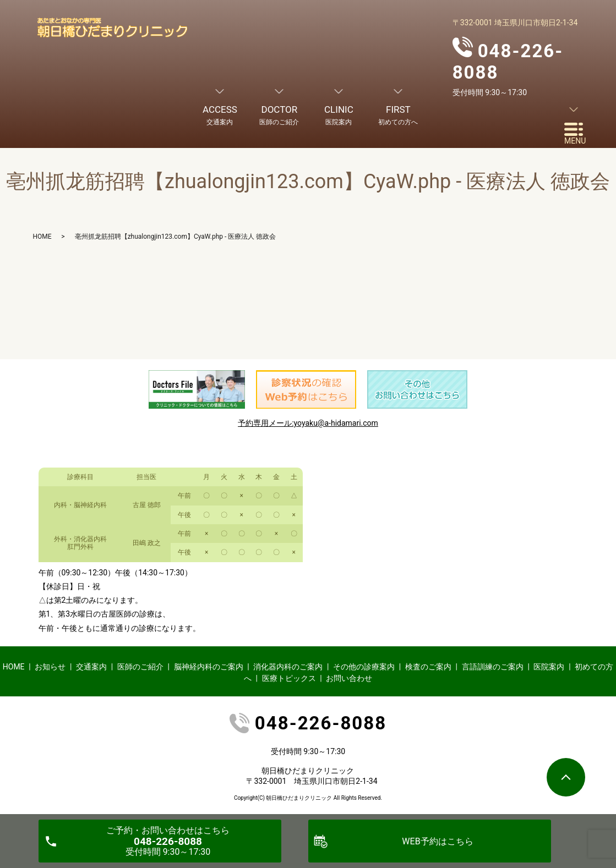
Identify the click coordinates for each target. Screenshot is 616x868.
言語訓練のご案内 (493, 667)
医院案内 (549, 667)
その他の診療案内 (364, 667)
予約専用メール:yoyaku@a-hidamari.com (308, 423)
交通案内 (91, 667)
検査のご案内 (428, 667)
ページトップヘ (566, 777)
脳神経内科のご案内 (209, 667)
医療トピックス (289, 678)
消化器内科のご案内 (288, 667)
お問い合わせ (349, 678)
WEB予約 (437, 841)
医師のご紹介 (140, 667)
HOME (42, 237)
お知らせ (50, 667)
